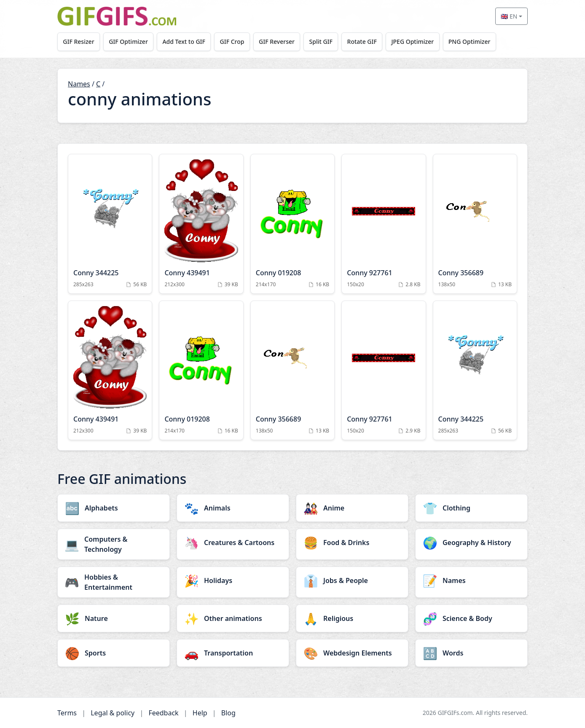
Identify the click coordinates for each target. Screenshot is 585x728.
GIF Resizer (79, 42)
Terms (67, 713)
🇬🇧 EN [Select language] (509, 16)
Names (79, 84)
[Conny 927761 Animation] (384, 224)
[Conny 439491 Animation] (201, 224)
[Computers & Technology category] (114, 544)
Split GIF (323, 42)
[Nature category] (114, 618)
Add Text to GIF (185, 42)
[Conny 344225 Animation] (110, 224)
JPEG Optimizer (416, 42)
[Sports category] (114, 653)
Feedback (163, 713)
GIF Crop (233, 42)
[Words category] (471, 653)
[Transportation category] (233, 653)
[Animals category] (233, 508)
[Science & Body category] (471, 618)
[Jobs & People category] (352, 580)
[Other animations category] (233, 618)
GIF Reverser (279, 42)
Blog (228, 713)
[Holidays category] (233, 580)
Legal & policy (113, 713)
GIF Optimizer (129, 42)
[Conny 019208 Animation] (292, 224)
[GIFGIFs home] (117, 16)
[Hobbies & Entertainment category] (114, 582)
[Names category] (471, 580)
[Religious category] (352, 618)
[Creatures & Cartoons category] (233, 543)
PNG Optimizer (473, 42)
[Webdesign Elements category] (352, 653)
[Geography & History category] (471, 543)
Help (200, 713)
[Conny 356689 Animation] (475, 224)
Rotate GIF (365, 42)
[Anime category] (352, 508)
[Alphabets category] (114, 508)
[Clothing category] (471, 508)
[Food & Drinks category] (352, 543)
